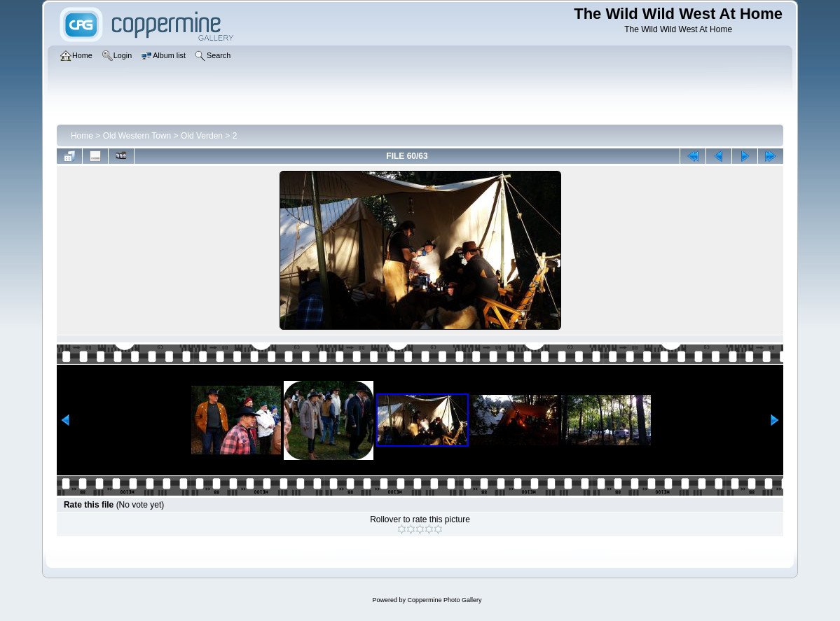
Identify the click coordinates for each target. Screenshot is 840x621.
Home (82, 136)
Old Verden (202, 136)
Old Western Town (137, 136)
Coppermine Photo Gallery (444, 600)
